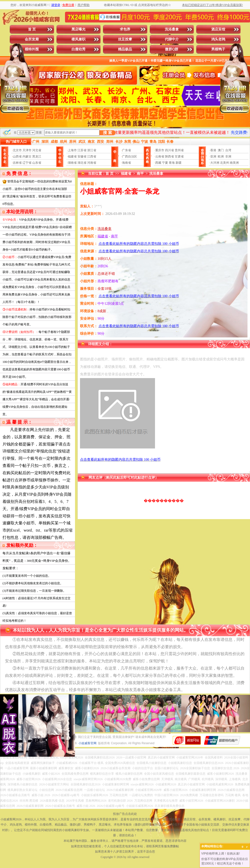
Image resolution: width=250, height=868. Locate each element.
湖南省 (72, 163)
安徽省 (82, 156)
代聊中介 (172, 39)
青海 (172, 163)
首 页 (32, 29)
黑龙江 (37, 156)
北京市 (17, 150)
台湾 (228, 150)
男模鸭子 (218, 49)
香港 (213, 150)
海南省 (126, 163)
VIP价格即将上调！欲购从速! (221, 854)
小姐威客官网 (87, 743)
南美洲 (234, 163)
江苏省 (82, 150)
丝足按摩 (125, 39)
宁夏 (165, 163)
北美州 (224, 163)
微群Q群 (172, 49)
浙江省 (92, 150)
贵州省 (179, 150)
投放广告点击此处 (125, 814)
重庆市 (160, 150)
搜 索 (107, 133)
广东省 (126, 150)
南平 (140, 174)
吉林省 (17, 163)
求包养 (125, 29)
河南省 (92, 163)
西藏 (158, 163)
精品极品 (125, 49)
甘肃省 (179, 156)
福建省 (72, 156)
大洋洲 (215, 163)
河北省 (37, 150)
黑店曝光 (78, 29)
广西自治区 (129, 156)
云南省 (160, 156)
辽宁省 (27, 163)
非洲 (228, 156)
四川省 (169, 150)
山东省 (37, 163)
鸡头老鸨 (218, 39)
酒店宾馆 (218, 29)
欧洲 (221, 156)
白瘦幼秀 (78, 49)
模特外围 (32, 49)
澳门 (221, 150)
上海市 (72, 150)
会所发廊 (32, 39)
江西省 (92, 156)
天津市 (27, 150)
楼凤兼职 (78, 39)
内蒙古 (27, 156)
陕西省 (169, 156)
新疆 (178, 163)
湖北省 (82, 163)
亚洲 (213, 156)
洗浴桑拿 (172, 29)
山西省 (17, 156)
